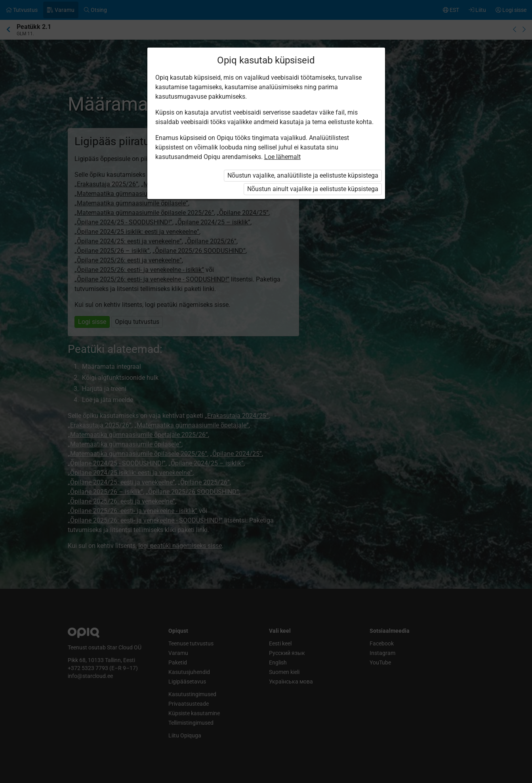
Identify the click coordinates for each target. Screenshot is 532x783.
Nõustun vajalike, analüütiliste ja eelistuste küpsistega (303, 175)
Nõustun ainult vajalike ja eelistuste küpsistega (313, 189)
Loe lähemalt (282, 157)
